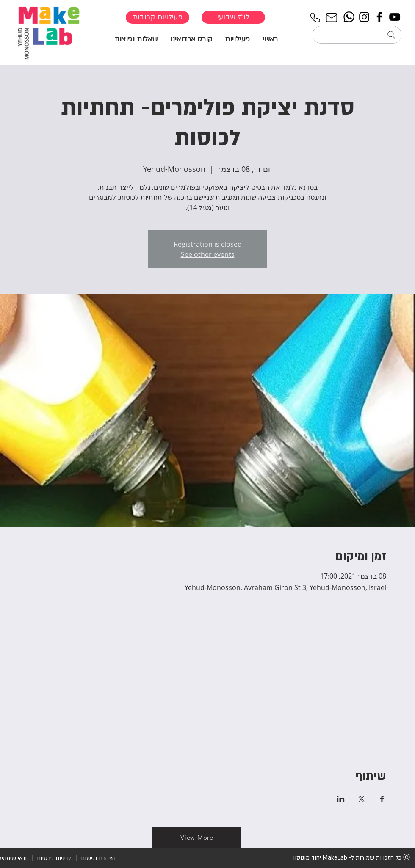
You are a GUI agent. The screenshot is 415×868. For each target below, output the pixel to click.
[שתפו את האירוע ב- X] (361, 799)
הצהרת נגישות (97, 858)
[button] (237, 39)
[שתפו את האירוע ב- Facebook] (382, 799)
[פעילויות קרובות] (158, 17)
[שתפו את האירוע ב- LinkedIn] (341, 799)
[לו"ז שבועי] (233, 17)
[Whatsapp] (349, 17)
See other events (208, 254)
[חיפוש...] (357, 35)
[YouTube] (395, 17)
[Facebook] (379, 17)
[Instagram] (364, 17)
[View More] (197, 838)
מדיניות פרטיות (55, 858)
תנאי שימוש (14, 858)
